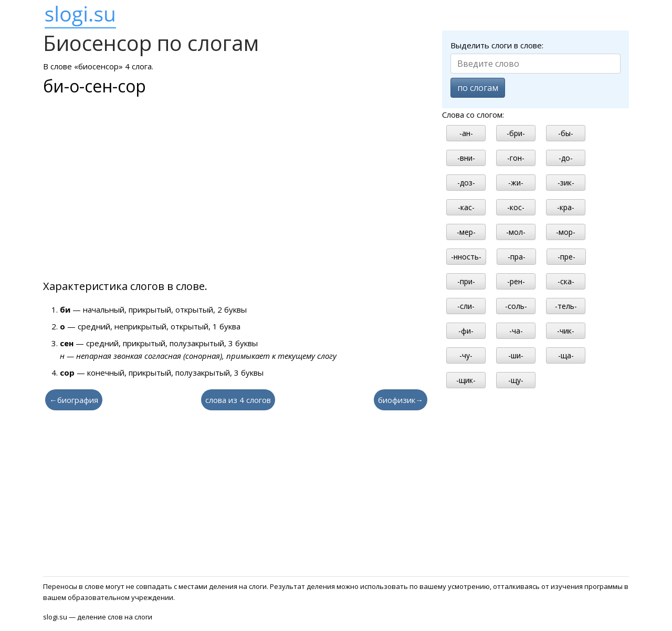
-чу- (466, 355)
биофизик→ (401, 400)
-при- (466, 281)
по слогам (478, 88)
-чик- (566, 331)
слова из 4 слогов (238, 400)
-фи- (466, 331)
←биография (74, 400)
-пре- (566, 257)
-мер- (466, 232)
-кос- (516, 207)
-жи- (516, 183)
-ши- (516, 355)
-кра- (566, 207)
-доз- (466, 183)
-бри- (516, 133)
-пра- (517, 257)
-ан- (466, 133)
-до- (566, 158)
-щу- (516, 380)
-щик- (466, 380)
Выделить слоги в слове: (497, 45)
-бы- (566, 133)
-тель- (566, 306)
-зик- (566, 183)
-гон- (516, 158)
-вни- (466, 158)
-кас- (466, 207)
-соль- (516, 306)
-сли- (466, 306)
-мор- (566, 232)
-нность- (466, 257)
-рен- (516, 281)
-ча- (516, 331)
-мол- (516, 232)
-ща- (566, 355)
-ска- (566, 281)
